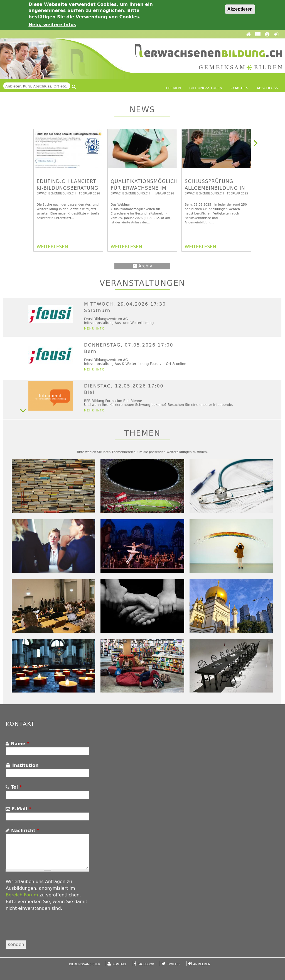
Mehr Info (94, 329)
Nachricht (22, 831)
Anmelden (202, 964)
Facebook (146, 964)
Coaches (239, 88)
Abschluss (267, 88)
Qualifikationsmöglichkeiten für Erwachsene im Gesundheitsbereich (153, 188)
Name (17, 744)
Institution (22, 765)
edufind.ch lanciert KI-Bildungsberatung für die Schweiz (67, 188)
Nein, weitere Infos (52, 25)
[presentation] (48, 929)
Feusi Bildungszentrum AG (106, 319)
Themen (173, 88)
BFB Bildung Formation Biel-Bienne (113, 401)
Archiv (142, 266)
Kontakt (120, 964)
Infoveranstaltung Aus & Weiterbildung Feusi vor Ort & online (135, 364)
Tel (14, 787)
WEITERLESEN (52, 247)
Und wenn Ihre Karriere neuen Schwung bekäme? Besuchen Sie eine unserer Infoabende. (159, 405)
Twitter (174, 964)
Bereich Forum (22, 895)
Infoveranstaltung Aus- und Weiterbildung (119, 323)
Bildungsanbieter (85, 964)
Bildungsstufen (206, 88)
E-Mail (18, 809)
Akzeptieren (240, 9)
